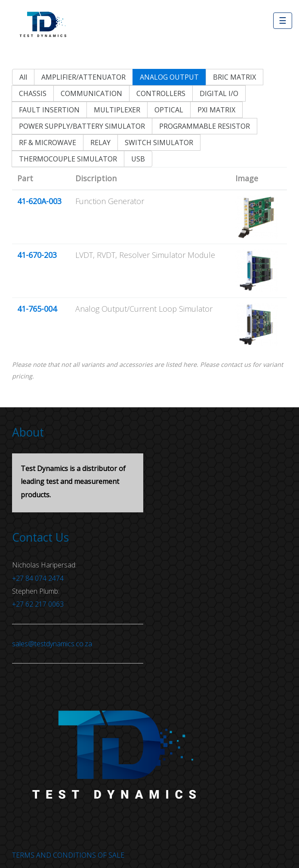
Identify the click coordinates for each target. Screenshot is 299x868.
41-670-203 (37, 255)
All (23, 77)
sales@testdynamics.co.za (52, 644)
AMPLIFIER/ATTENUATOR (83, 77)
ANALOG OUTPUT (169, 77)
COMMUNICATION (91, 93)
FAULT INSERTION (49, 110)
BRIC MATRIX (234, 77)
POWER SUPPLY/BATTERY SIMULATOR (82, 126)
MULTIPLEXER (117, 110)
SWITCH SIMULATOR (159, 143)
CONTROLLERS (161, 93)
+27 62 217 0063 (38, 604)
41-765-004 (37, 309)
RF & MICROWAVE (48, 143)
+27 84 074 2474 (38, 578)
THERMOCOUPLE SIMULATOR (68, 159)
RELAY (100, 143)
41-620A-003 (39, 201)
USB (138, 159)
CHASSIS (33, 93)
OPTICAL (169, 110)
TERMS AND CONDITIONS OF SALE (68, 855)
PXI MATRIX (216, 110)
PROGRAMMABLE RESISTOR (205, 126)
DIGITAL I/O (219, 93)
